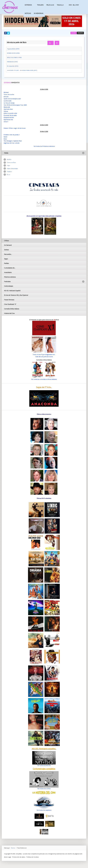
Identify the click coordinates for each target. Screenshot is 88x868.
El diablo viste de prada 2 (11, 135)
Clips (8, 165)
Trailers (40, 5)
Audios (9, 159)
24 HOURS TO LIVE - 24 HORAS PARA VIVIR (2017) (22, 70)
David (5, 137)
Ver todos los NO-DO (44, 765)
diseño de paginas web (75, 854)
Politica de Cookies (33, 857)
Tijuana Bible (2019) (13, 49)
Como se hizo (11, 162)
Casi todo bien (8, 109)
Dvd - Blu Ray (74, 5)
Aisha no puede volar (10, 113)
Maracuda (7, 107)
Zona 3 (6, 122)
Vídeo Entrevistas (12, 168)
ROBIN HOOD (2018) (13, 53)
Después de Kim (9, 117)
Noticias (28, 13)
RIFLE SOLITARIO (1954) (14, 57)
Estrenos (28, 5)
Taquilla (60, 5)
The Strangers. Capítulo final (13, 141)
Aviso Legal (8, 857)
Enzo (5, 139)
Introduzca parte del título (6, 40)
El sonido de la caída (10, 115)
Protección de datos (19, 857)
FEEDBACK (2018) (12, 62)
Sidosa (6, 111)
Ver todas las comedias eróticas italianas (44, 379)
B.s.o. (9, 175)
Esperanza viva (8, 120)
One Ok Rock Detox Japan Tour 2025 (15, 105)
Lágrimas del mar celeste (12, 143)
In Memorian (39, 13)
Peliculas (50, 5)
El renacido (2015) (13, 66)
